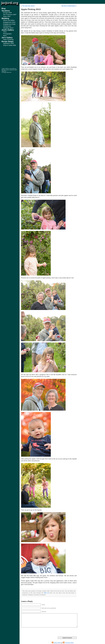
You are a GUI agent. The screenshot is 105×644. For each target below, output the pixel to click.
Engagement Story (9, 22)
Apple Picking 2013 (31, 9)
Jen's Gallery (7, 38)
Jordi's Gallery (8, 30)
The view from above (28, 6)
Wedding (5, 18)
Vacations (6, 11)
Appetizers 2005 (8, 43)
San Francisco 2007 (10, 15)
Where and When (9, 20)
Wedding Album (8, 28)
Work (5, 36)
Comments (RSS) (68, 643)
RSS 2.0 (46, 593)
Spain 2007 (7, 16)
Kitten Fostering (8, 40)
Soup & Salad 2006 (9, 45)
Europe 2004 (7, 13)
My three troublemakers (69, 6)
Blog (4, 9)
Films (5, 32)
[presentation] (38, 632)
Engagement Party (9, 24)
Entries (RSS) (56, 643)
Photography (7, 34)
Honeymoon (7, 26)
